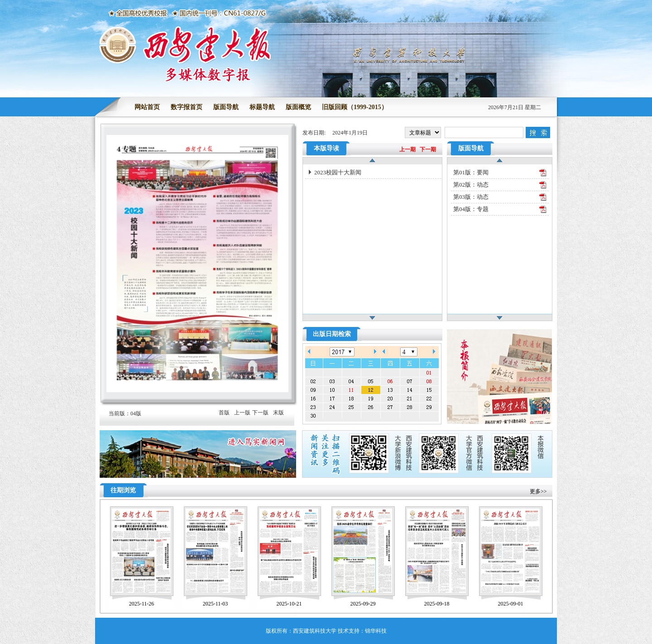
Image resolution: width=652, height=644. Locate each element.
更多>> (538, 491)
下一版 (260, 413)
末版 (278, 413)
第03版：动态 (471, 197)
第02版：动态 (471, 185)
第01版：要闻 (471, 172)
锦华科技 (376, 631)
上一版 (242, 413)
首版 (224, 413)
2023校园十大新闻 (338, 172)
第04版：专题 (471, 209)
